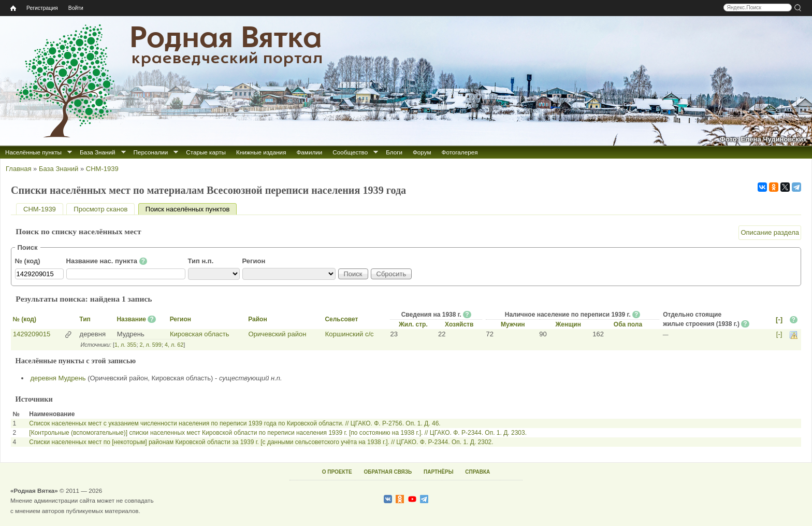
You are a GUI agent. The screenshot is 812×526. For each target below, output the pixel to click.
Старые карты (206, 152)
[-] (779, 319)
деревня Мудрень (58, 378)
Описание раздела (770, 232)
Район (257, 319)
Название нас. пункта (107, 261)
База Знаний (98, 152)
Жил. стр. (413, 324)
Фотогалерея (460, 152)
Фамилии (309, 152)
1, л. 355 (125, 345)
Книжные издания (261, 152)
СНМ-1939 (102, 169)
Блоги (394, 152)
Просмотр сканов (100, 209)
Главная (18, 169)
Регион (254, 261)
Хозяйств (459, 324)
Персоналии (151, 152)
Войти (76, 8)
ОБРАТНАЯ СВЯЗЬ (388, 472)
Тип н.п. (201, 261)
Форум (422, 152)
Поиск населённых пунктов (191, 209)
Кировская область (200, 334)
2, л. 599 (150, 345)
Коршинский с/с (350, 334)
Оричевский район (277, 334)
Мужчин (513, 324)
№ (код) (28, 261)
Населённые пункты (33, 152)
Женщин (568, 324)
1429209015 (32, 334)
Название (131, 319)
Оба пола (628, 324)
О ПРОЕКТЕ (337, 472)
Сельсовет (341, 319)
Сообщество (350, 152)
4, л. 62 (174, 345)
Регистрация (42, 8)
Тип (85, 319)
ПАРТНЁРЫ (438, 472)
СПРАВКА (477, 472)
